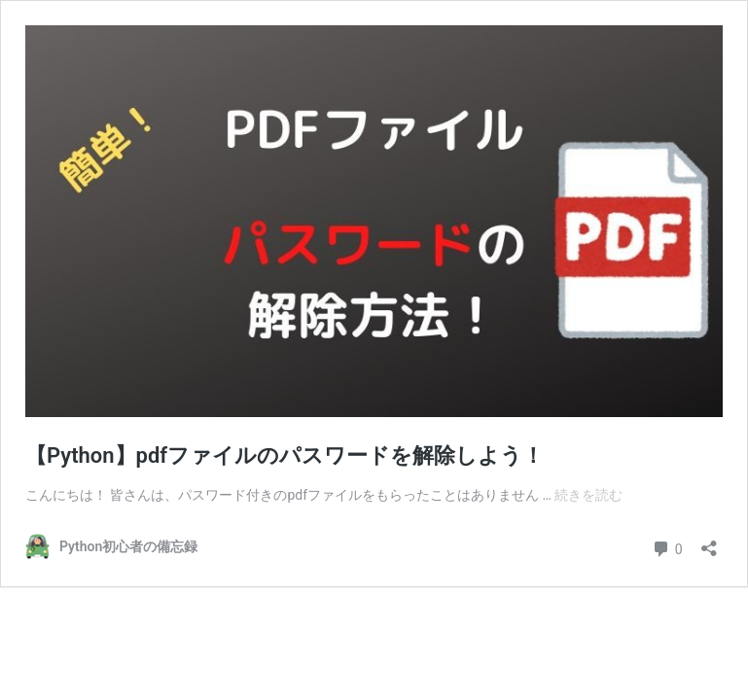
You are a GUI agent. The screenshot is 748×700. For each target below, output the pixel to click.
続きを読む (588, 495)
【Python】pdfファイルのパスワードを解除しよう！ (285, 455)
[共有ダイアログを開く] (709, 542)
